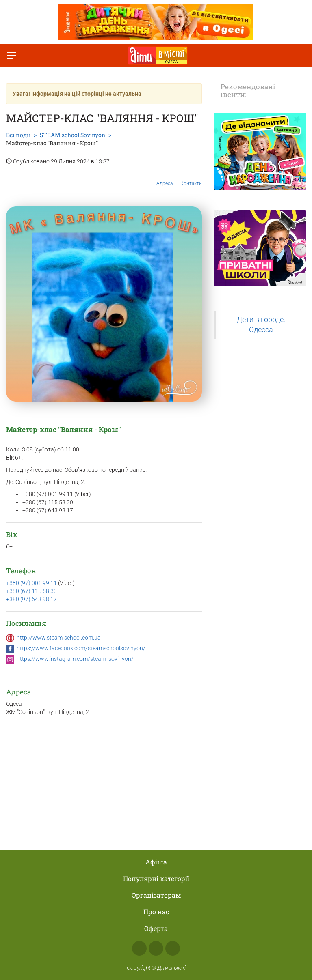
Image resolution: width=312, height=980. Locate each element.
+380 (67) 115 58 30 (31, 591)
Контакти (191, 177)
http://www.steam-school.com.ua (59, 638)
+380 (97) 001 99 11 (32, 583)
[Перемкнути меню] (11, 56)
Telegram (173, 948)
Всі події (18, 135)
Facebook (139, 948)
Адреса (165, 177)
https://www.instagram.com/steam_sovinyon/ (75, 659)
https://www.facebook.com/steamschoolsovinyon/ (81, 648)
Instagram (156, 948)
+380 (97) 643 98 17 (31, 599)
